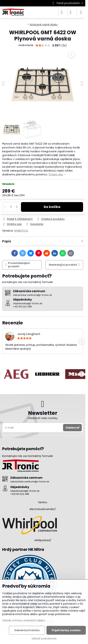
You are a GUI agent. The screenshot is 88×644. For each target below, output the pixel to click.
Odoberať (72, 428)
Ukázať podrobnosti (44, 639)
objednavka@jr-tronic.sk (25, 491)
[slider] (24, 338)
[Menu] (81, 12)
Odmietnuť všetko (27, 630)
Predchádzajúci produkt (18, 265)
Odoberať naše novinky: (43, 418)
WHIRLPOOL (21, 231)
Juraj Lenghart (29, 334)
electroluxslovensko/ (43, 509)
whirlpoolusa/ (43, 540)
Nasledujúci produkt (64, 265)
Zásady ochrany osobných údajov (24, 620)
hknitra (43, 502)
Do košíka (52, 207)
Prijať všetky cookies (66, 630)
